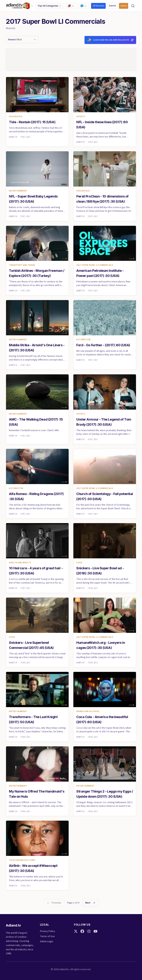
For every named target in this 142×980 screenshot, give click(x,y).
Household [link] (16, 118)
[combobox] (22, 40)
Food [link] (79, 564)
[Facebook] (82, 931)
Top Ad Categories (49, 6)
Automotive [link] (84, 341)
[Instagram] (89, 931)
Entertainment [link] (18, 192)
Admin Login (47, 941)
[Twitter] (76, 931)
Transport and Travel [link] (22, 267)
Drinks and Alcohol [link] (88, 713)
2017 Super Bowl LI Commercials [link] (95, 267)
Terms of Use (47, 936)
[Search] (133, 6)
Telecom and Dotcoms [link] (22, 862)
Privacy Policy (48, 931)
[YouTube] (95, 931)
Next (90, 904)
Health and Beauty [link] (20, 564)
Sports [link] (81, 118)
